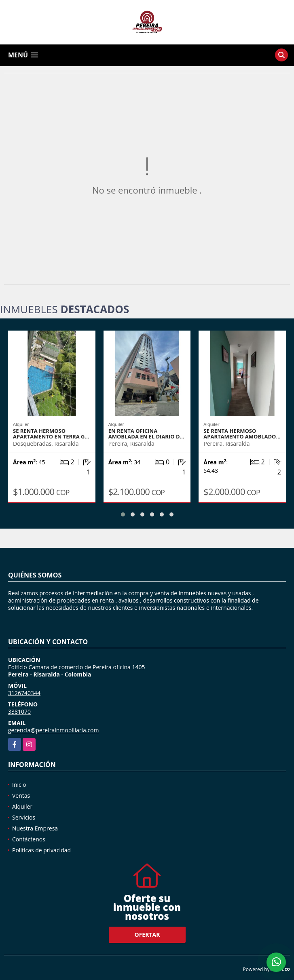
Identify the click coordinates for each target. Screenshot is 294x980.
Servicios (24, 817)
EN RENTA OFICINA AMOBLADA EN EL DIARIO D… (146, 434)
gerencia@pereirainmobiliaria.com (54, 730)
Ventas (21, 796)
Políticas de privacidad (41, 850)
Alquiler (22, 806)
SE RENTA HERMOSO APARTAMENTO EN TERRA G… (51, 434)
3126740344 (24, 693)
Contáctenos (29, 839)
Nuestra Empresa (35, 828)
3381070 (19, 711)
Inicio (19, 785)
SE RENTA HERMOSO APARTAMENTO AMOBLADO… (242, 434)
